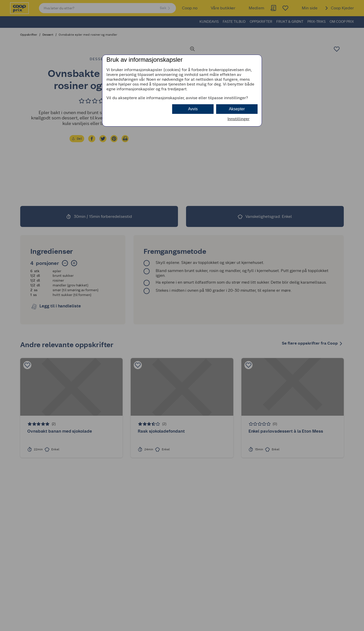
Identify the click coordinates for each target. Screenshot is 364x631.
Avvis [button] (193, 109)
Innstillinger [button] (238, 119)
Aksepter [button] (237, 109)
